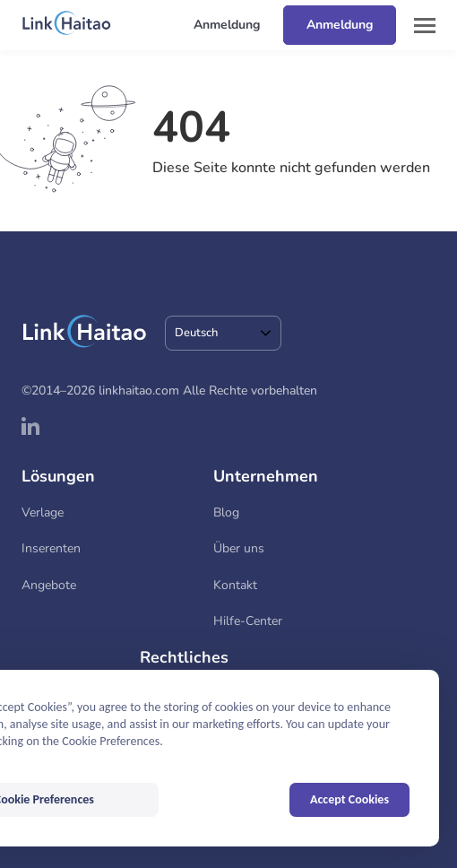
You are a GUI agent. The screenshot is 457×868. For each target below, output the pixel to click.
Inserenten (51, 548)
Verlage (43, 512)
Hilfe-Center (248, 621)
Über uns (239, 548)
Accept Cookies (349, 799)
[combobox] (223, 333)
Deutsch (196, 333)
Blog (226, 512)
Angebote (49, 585)
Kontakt (235, 585)
